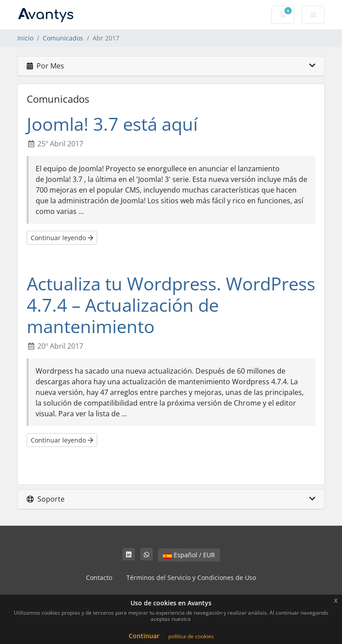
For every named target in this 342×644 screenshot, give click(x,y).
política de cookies (191, 636)
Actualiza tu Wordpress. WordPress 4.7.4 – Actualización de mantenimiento (171, 305)
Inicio (25, 38)
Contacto (99, 578)
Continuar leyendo (62, 238)
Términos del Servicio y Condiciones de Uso (191, 578)
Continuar (144, 636)
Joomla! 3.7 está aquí (112, 124)
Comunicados (63, 38)
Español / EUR (189, 555)
